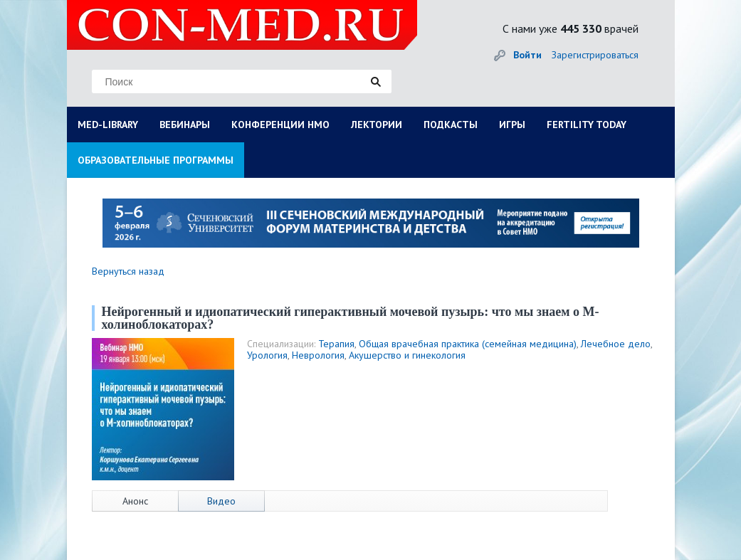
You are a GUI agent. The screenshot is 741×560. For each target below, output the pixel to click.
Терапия (336, 344)
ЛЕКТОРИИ (377, 125)
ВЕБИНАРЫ (185, 125)
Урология (267, 355)
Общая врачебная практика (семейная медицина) (468, 344)
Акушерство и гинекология (407, 355)
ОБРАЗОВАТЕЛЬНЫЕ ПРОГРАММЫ (156, 160)
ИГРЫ (512, 125)
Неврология (318, 355)
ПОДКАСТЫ (451, 125)
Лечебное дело (616, 344)
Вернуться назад (128, 271)
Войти (527, 55)
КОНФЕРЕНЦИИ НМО (280, 125)
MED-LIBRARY (108, 125)
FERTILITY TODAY (587, 125)
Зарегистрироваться (595, 55)
